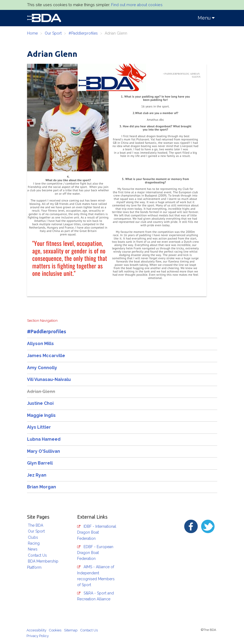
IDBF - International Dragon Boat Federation (97, 532)
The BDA (35, 525)
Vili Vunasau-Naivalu (49, 379)
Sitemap (71, 630)
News (33, 549)
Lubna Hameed (44, 439)
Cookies (55, 630)
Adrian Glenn (41, 392)
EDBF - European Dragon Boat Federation (95, 553)
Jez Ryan (37, 475)
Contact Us (37, 555)
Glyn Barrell (40, 463)
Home (32, 33)
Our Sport (53, 33)
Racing (34, 543)
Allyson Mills (40, 344)
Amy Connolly (42, 368)
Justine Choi (40, 403)
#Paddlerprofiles (83, 33)
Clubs (33, 537)
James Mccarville (46, 356)
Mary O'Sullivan (44, 451)
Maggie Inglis (41, 415)
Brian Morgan (42, 487)
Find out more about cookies (137, 5)
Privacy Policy (38, 636)
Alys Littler (39, 427)
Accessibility (36, 630)
